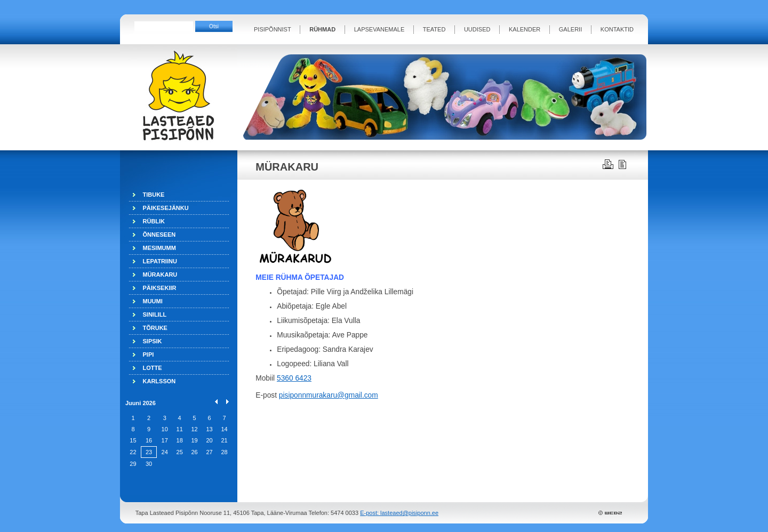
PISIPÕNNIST (273, 29)
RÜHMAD (322, 29)
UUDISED (477, 29)
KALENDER (525, 29)
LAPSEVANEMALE (379, 29)
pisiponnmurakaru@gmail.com (329, 395)
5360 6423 (294, 378)
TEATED (434, 29)
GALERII (570, 29)
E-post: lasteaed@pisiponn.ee (399, 513)
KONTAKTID (617, 29)
